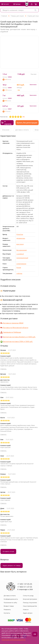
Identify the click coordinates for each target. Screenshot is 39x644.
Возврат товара (9, 606)
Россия (19, 268)
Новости (26, 610)
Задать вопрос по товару (12, 565)
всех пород (20, 244)
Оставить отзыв (8, 551)
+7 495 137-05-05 (25, 584)
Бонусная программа (30, 599)
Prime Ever (20, 234)
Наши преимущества (30, 606)
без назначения (22, 250)
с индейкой (20, 254)
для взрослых (21, 238)
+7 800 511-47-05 (25, 587)
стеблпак (19, 273)
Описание (6, 130)
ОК (35, 634)
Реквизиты (7, 610)
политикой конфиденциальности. (14, 640)
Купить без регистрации (27, 123)
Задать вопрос (28, 613)
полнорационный (22, 258)
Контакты (7, 613)
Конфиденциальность (11, 599)
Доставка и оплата (22, 130)
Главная (4, 16)
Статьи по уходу (28, 596)
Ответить (3, 369)
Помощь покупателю (30, 603)
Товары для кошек (17, 16)
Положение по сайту (10, 603)
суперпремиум (21, 264)
